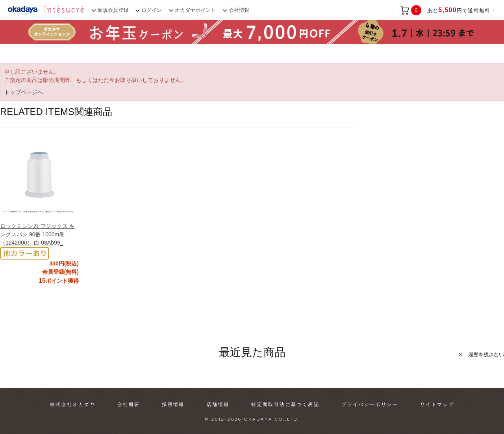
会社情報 (239, 10)
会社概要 (129, 404)
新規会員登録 (113, 10)
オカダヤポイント (195, 10)
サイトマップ (437, 404)
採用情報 (173, 404)
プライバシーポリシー (370, 404)
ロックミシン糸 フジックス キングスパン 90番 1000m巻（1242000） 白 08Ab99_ (37, 234)
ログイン (152, 10)
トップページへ (24, 92)
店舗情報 (218, 404)
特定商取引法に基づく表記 (285, 404)
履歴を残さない (486, 355)
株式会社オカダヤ (73, 404)
